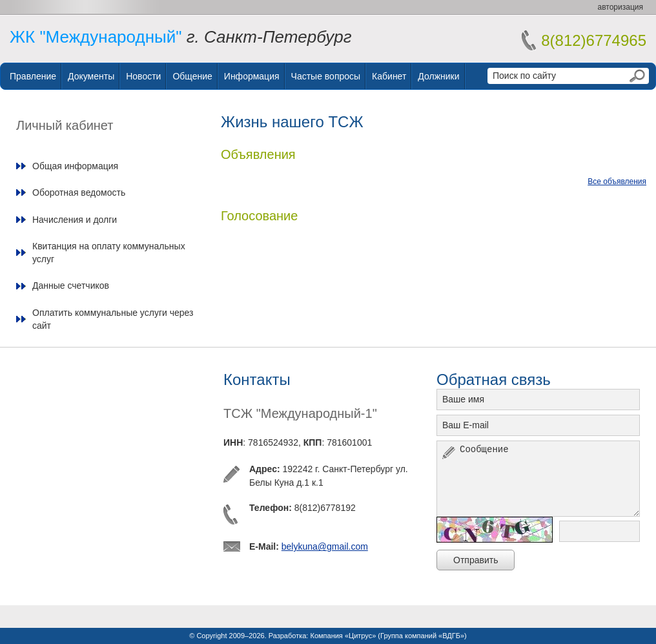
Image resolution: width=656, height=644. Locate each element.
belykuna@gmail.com (325, 546)
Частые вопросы (326, 76)
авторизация (620, 7)
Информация (252, 76)
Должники (438, 76)
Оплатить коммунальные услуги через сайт (113, 319)
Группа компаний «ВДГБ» (422, 636)
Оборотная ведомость (79, 192)
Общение (192, 76)
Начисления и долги (75, 220)
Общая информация (75, 166)
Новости (143, 76)
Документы (91, 76)
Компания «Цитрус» (343, 636)
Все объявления (617, 182)
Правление (33, 76)
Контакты (257, 379)
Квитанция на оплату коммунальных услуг (109, 253)
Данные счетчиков (71, 286)
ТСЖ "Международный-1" (300, 413)
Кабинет (389, 76)
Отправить (476, 560)
